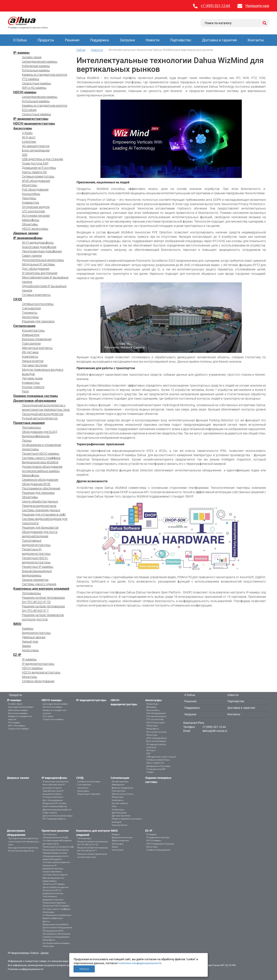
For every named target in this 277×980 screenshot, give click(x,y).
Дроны (27, 441)
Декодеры (29, 198)
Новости (153, 40)
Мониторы (30, 185)
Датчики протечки (35, 365)
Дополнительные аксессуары (43, 260)
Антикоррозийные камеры (41, 471)
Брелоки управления (37, 339)
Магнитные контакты (37, 348)
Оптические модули (36, 207)
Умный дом (30, 642)
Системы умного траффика (41, 458)
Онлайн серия (32, 57)
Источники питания (36, 216)
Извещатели (31, 335)
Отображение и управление (42, 445)
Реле (25, 391)
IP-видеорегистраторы (31, 119)
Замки (26, 646)
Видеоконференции (36, 436)
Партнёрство (181, 40)
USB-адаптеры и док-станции (43, 159)
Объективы (30, 224)
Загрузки (127, 40)
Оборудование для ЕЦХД (40, 432)
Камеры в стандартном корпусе (45, 75)
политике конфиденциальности (140, 963)
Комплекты (30, 357)
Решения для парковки (38, 493)
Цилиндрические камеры (40, 62)
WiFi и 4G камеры (34, 88)
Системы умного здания (39, 584)
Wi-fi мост (29, 137)
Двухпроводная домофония (42, 251)
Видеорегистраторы (36, 633)
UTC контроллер (33, 211)
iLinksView (29, 142)
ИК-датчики (30, 352)
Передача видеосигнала (39, 506)
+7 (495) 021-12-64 (215, 6)
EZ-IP (17, 655)
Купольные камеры (36, 70)
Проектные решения (29, 423)
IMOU (17, 624)
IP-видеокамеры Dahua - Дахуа (28, 953)
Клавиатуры (31, 383)
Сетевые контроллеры (38, 304)
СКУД (18, 299)
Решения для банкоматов (40, 528)
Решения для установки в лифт (44, 514)
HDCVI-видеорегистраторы (34, 124)
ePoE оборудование (36, 181)
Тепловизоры (32, 427)
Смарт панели (32, 256)
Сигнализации (24, 326)
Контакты (256, 40)
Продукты (46, 40)
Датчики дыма (32, 378)
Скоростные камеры (37, 83)
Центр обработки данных (40, 501)
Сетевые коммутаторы (38, 176)
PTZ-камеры (31, 79)
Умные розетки (33, 361)
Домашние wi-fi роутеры (39, 168)
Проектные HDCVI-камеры (41, 454)
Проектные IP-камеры (38, 567)
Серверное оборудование (40, 480)
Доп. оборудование (36, 269)
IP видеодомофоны (28, 238)
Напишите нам (257, 6)
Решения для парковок (38, 321)
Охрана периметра (35, 580)
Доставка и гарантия (219, 40)
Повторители (31, 343)
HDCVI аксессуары (35, 229)
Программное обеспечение (41, 488)
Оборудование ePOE (36, 484)
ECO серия (29, 110)
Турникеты (30, 313)
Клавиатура (31, 203)
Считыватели (31, 308)
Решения (72, 40)
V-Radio (27, 133)
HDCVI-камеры (25, 92)
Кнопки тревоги (33, 387)
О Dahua (20, 40)
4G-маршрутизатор (36, 146)
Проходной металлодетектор (43, 414)
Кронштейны (31, 194)
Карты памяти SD (34, 172)
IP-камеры (21, 53)
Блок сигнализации (36, 150)
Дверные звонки (26, 233)
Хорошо (84, 969)
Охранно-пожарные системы (36, 396)
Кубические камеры (36, 66)
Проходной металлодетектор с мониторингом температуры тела (24, 841)
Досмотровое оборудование (35, 401)
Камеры (28, 628)
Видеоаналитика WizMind (40, 462)
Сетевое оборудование (38, 681)
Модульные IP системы (38, 264)
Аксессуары (23, 128)
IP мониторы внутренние (40, 273)
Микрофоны (31, 220)
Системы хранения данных (41, 510)
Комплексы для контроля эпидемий (41, 589)
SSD (25, 155)
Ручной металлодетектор (40, 418)
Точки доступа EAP (35, 163)
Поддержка (100, 40)
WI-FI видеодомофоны (38, 243)
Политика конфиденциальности (26, 969)
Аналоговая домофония (39, 247)
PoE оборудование (35, 189)
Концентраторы (33, 330)
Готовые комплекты (36, 295)
